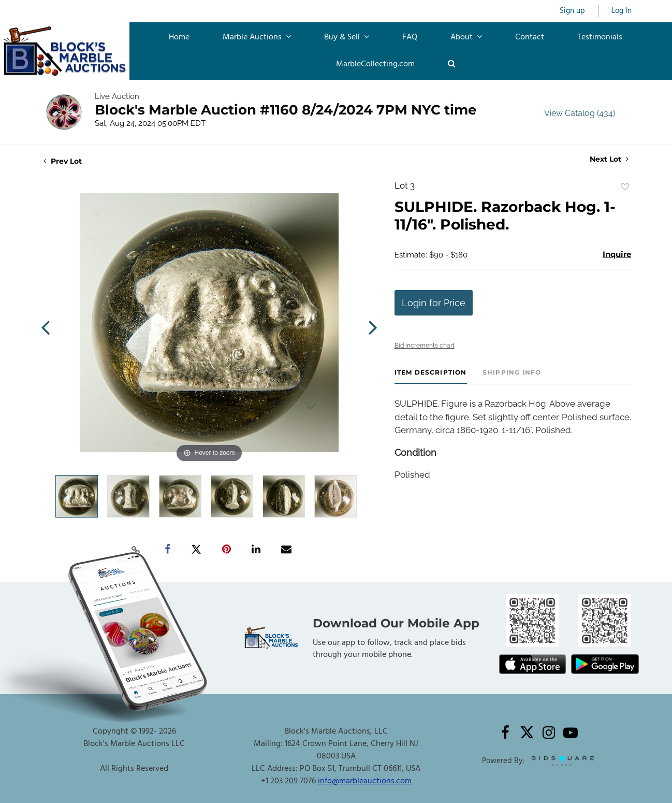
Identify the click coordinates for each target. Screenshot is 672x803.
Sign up (572, 11)
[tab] (431, 376)
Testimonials (600, 37)
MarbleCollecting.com (375, 64)
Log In (622, 11)
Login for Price (434, 303)
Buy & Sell (347, 37)
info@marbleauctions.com (365, 781)
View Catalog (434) (580, 113)
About (466, 37)
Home (179, 37)
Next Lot (609, 159)
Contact (530, 37)
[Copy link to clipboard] (136, 550)
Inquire (617, 254)
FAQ (410, 37)
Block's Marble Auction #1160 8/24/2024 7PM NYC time (286, 110)
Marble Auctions (257, 37)
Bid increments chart (425, 346)
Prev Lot (63, 161)
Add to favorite (625, 187)
